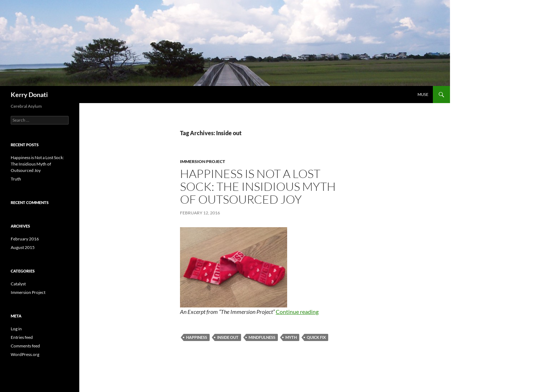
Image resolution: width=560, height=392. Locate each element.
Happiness (197, 337)
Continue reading (297, 312)
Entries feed (22, 337)
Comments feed (25, 346)
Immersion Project (202, 161)
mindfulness (262, 337)
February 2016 (25, 239)
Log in (16, 329)
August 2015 (23, 247)
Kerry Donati (29, 95)
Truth (16, 179)
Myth (291, 337)
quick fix (316, 337)
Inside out (228, 337)
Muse (423, 94)
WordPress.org (25, 354)
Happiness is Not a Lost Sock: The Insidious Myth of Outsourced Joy (258, 186)
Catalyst (18, 284)
